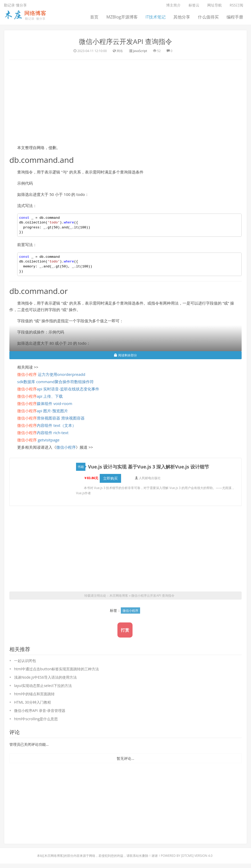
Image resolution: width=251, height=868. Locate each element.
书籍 (81, 467)
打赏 (125, 630)
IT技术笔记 (156, 17)
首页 (94, 17)
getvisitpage (38, 440)
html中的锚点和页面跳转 (34, 694)
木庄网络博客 (119, 596)
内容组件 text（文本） (47, 425)
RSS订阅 (236, 5)
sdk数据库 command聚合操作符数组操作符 (55, 382)
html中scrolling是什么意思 (36, 719)
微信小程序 (66, 447)
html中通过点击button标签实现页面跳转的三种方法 (57, 669)
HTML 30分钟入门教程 (33, 702)
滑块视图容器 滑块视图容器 (51, 418)
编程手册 (235, 17)
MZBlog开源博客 (122, 17)
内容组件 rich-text (43, 433)
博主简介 (173, 5)
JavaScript (140, 51)
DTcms (187, 856)
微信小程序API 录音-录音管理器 (40, 711)
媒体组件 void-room (45, 403)
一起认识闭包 (25, 661)
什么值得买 (208, 17)
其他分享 (182, 17)
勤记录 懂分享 (15, 5)
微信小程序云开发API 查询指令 (126, 41)
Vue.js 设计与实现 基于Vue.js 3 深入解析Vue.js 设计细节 (149, 467)
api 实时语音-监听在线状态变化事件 (58, 389)
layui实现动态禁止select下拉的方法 (43, 686)
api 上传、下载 (40, 396)
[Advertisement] (126, 101)
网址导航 (215, 5)
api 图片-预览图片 (43, 411)
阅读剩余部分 (125, 355)
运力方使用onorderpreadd (51, 374)
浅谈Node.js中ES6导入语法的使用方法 (45, 677)
